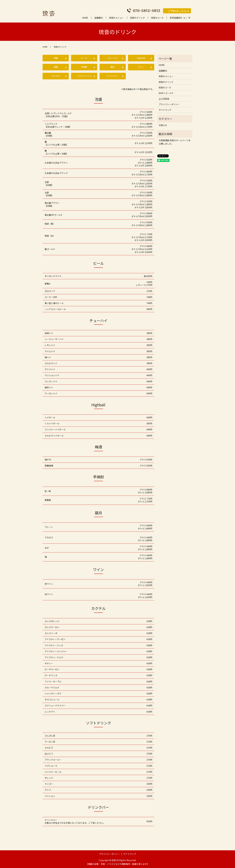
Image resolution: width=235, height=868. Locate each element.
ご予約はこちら (177, 11)
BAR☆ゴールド (166, 93)
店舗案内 (99, 18)
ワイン (141, 67)
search (191, 18)
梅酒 (56, 67)
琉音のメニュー (116, 18)
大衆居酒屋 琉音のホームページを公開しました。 (175, 142)
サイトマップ (165, 110)
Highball (141, 58)
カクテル (56, 76)
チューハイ (113, 58)
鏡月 (113, 67)
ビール (84, 58)
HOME (85, 18)
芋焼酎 (84, 67)
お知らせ (163, 125)
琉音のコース (157, 18)
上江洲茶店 (164, 99)
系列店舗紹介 (176, 18)
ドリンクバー (113, 76)
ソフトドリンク (84, 76)
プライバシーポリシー (169, 104)
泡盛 (56, 58)
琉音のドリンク (137, 18)
